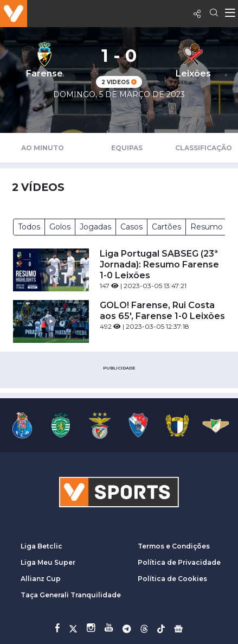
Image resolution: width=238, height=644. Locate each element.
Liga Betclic (41, 546)
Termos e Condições (174, 546)
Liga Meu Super (48, 562)
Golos (60, 227)
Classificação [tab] (204, 148)
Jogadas (95, 227)
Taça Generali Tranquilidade (71, 595)
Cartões (166, 227)
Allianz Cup (41, 579)
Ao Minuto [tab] (43, 148)
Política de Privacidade (179, 562)
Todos (29, 227)
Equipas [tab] (127, 148)
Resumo (207, 227)
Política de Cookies (172, 579)
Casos (131, 227)
